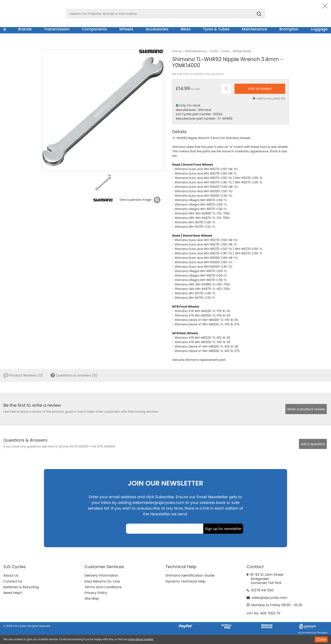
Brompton (289, 29)
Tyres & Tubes (216, 29)
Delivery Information (101, 575)
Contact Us (13, 581)
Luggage (319, 29)
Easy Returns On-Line (102, 581)
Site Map (92, 598)
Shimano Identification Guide (190, 575)
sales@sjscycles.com (269, 598)
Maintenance (254, 29)
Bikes (186, 29)
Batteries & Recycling (21, 587)
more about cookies (141, 639)
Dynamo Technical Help (186, 581)
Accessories (157, 29)
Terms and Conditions (103, 587)
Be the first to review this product (198, 74)
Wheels (126, 29)
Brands (25, 29)
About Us (11, 575)
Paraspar (322, 633)
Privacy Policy (96, 593)
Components (94, 29)
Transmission (57, 29)
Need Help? (13, 593)
